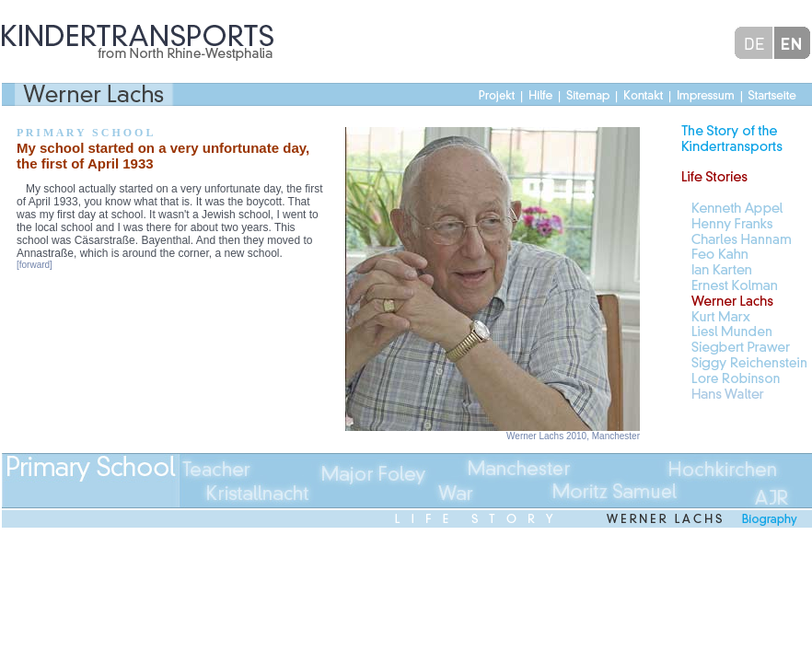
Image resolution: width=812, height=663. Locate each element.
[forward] (35, 265)
